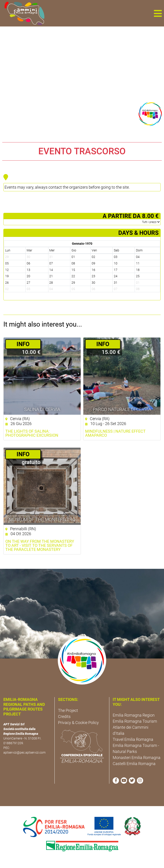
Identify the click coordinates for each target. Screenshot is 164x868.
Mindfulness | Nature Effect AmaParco (115, 433)
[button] (158, 13)
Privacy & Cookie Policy (78, 723)
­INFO (23, 344)
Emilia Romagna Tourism (135, 721)
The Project (68, 710)
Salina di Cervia (42, 409)
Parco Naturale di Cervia (122, 409)
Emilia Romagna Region (134, 715)
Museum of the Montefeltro (42, 519)
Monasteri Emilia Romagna (137, 758)
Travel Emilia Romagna (133, 739)
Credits (64, 716)
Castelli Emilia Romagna (134, 764)
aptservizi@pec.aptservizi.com (24, 752)
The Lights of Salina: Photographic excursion (32, 433)
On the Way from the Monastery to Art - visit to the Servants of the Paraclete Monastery (40, 545)
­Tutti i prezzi (151, 222)
